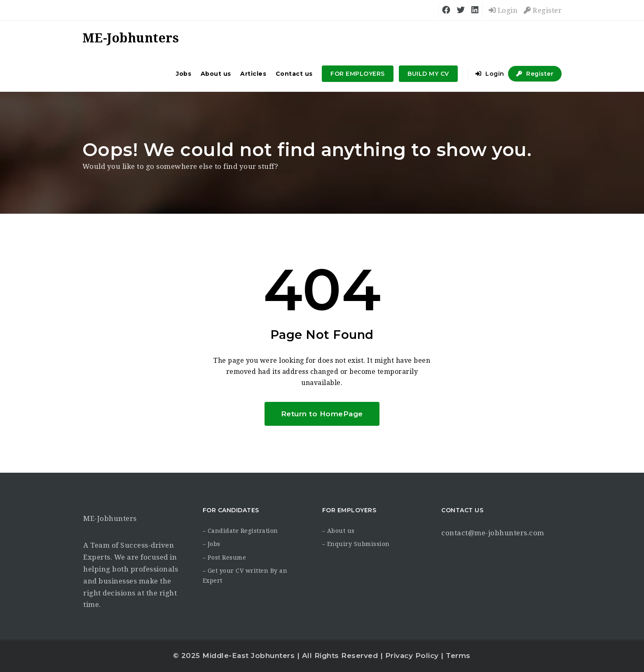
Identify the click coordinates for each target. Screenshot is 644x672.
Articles (253, 74)
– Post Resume (225, 558)
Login (503, 10)
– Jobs (212, 544)
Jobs (184, 74)
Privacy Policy (412, 656)
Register (543, 10)
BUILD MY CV (428, 74)
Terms (458, 656)
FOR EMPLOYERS (358, 74)
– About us (338, 531)
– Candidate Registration (240, 531)
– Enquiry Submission (356, 544)
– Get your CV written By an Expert (245, 576)
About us (216, 74)
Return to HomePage (322, 414)
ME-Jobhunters (110, 518)
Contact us (294, 74)
